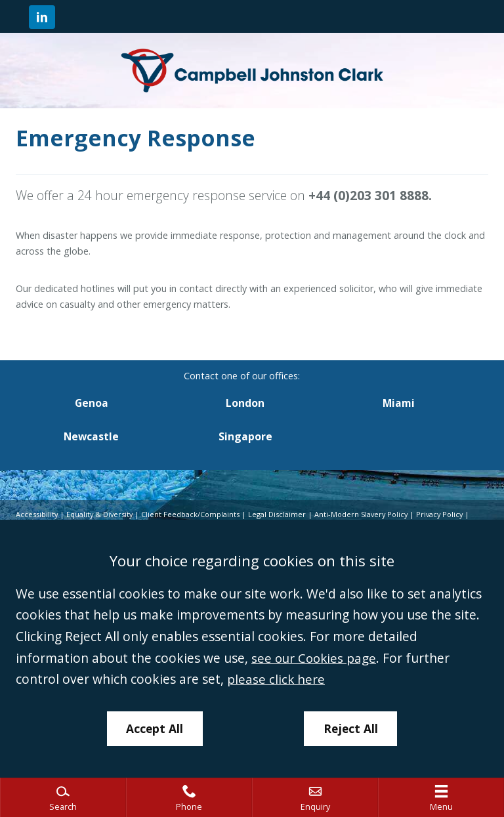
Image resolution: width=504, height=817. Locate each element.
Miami (399, 403)
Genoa (91, 403)
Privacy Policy (448, 514)
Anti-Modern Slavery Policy (366, 514)
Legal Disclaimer (280, 514)
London (245, 403)
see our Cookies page (315, 657)
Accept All (154, 728)
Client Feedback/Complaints (193, 514)
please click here (276, 678)
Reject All (351, 728)
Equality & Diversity (101, 514)
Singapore (245, 437)
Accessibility (37, 514)
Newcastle (91, 437)
